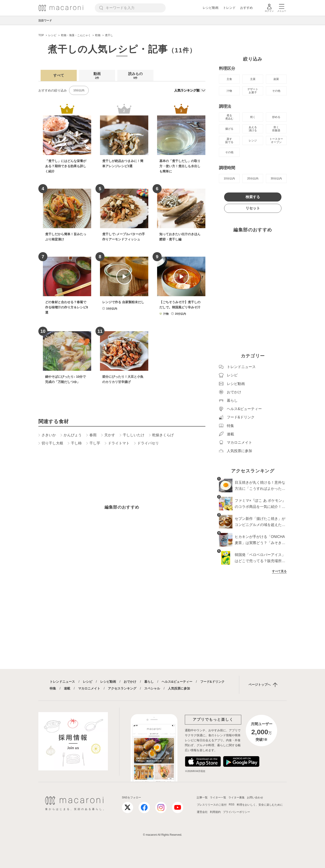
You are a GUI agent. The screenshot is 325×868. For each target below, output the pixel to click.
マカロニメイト (89, 688)
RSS (232, 805)
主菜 (253, 79)
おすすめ (246, 8)
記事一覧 (202, 798)
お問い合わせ (255, 798)
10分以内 (79, 90)
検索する (253, 197)
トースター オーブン (276, 141)
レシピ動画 (211, 8)
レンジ (253, 141)
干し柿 (75, 443)
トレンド (229, 8)
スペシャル (152, 688)
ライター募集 (237, 798)
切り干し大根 (51, 443)
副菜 (276, 79)
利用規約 (215, 812)
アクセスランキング (122, 688)
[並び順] (190, 90)
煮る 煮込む (229, 117)
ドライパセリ (146, 443)
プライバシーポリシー (237, 812)
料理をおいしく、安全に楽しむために (260, 805)
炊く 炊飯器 (276, 129)
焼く (253, 117)
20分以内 (253, 178)
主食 (229, 79)
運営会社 (202, 812)
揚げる (229, 129)
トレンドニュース (62, 682)
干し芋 (93, 443)
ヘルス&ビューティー (177, 682)
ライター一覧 (218, 798)
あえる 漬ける (253, 129)
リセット (253, 208)
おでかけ (130, 682)
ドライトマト (117, 443)
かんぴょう (71, 435)
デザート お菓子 (253, 91)
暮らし (149, 682)
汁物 (229, 91)
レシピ (88, 682)
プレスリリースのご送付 (212, 805)
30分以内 (276, 178)
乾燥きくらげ (161, 435)
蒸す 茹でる (229, 141)
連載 (67, 688)
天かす (108, 435)
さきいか (47, 435)
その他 (276, 91)
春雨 (91, 435)
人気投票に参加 (179, 688)
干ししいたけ (132, 435)
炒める (276, 117)
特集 (53, 688)
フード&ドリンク (212, 682)
